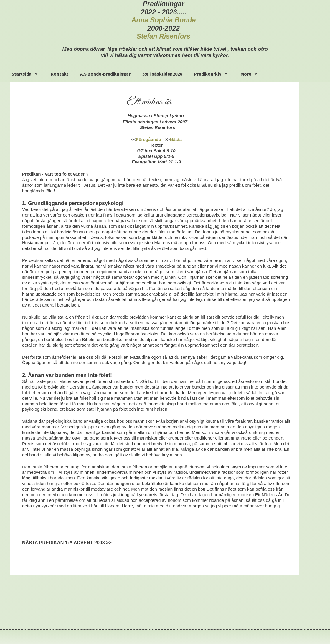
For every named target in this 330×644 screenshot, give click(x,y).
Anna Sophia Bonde (164, 20)
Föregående (148, 139)
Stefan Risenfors (164, 36)
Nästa (176, 139)
